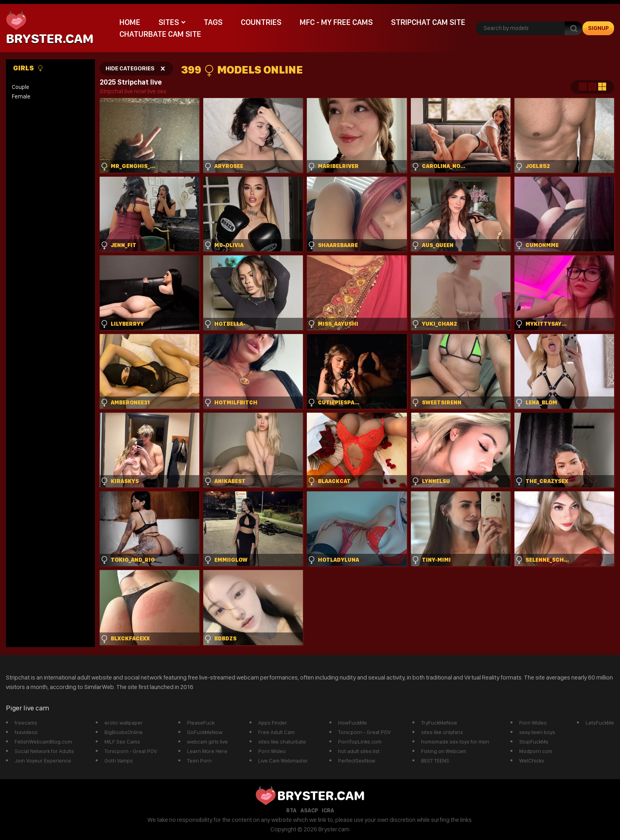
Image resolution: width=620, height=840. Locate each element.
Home (130, 22)
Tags (213, 22)
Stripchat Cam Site (428, 22)
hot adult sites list (359, 751)
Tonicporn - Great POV (131, 751)
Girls (28, 68)
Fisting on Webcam (444, 751)
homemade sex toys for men (455, 742)
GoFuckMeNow (205, 732)
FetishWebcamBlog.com (43, 742)
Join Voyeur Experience (43, 761)
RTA (291, 810)
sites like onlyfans (442, 732)
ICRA (328, 810)
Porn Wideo (272, 751)
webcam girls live (207, 742)
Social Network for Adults (44, 751)
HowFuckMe (353, 723)
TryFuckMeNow (439, 723)
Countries (261, 22)
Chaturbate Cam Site (160, 34)
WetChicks (532, 761)
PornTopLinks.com (360, 742)
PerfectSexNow (357, 761)
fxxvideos (26, 732)
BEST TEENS (435, 761)
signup (598, 28)
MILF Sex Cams (122, 742)
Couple (21, 87)
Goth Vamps (119, 761)
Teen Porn (199, 761)
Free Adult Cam (276, 732)
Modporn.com (536, 751)
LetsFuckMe (600, 723)
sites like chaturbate (282, 742)
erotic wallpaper (124, 723)
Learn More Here (207, 751)
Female (21, 96)
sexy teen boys (537, 732)
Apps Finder (273, 723)
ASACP (309, 810)
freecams (26, 723)
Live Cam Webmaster (283, 761)
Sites (169, 22)
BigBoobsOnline (124, 732)
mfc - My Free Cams (336, 22)
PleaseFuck (201, 723)
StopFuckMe (534, 742)
